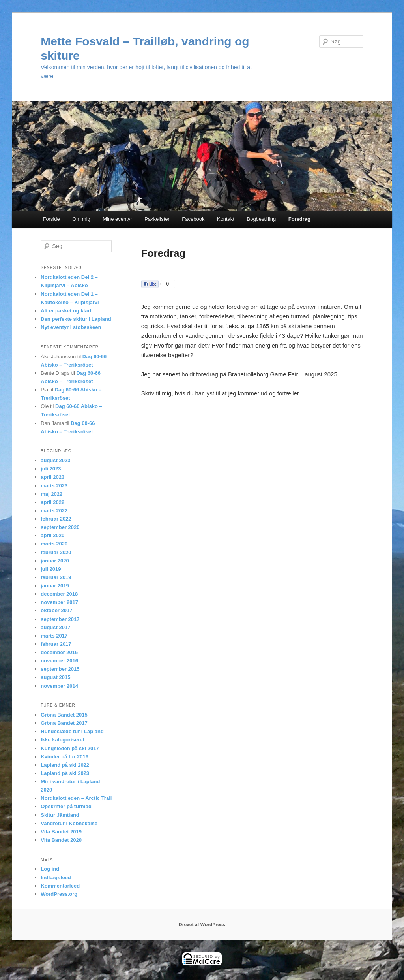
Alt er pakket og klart (66, 311)
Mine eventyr (117, 219)
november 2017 (59, 602)
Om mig (81, 219)
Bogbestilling (261, 219)
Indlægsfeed (56, 877)
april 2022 (52, 502)
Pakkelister (157, 219)
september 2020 (60, 527)
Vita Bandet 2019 (61, 832)
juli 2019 (51, 569)
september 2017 (60, 619)
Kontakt (226, 219)
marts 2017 (54, 636)
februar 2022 (56, 519)
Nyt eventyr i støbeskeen (71, 327)
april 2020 (52, 535)
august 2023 (55, 460)
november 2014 (59, 686)
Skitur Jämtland (60, 815)
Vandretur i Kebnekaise (69, 823)
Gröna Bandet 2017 (64, 723)
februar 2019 (56, 577)
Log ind (50, 869)
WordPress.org (59, 894)
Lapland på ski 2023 (65, 773)
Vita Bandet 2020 (61, 840)
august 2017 (55, 627)
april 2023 (52, 477)
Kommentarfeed (60, 886)
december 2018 (59, 594)
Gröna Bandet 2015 (64, 715)
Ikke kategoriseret (63, 740)
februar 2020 (56, 552)
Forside (51, 219)
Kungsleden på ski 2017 (70, 748)
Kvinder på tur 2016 (65, 757)
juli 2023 (51, 469)
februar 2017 (56, 644)
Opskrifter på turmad (66, 806)
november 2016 (59, 661)
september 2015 (60, 669)
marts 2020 (54, 544)
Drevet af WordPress (202, 925)
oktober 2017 (56, 610)
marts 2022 (54, 511)
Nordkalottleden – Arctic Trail (76, 798)
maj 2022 (51, 494)
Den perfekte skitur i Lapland (76, 319)
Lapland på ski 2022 (65, 765)
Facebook (193, 219)
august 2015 (55, 677)
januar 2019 (55, 586)
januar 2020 (55, 561)
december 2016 (59, 652)
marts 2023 (54, 486)
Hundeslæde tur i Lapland (72, 731)
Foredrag (299, 219)
